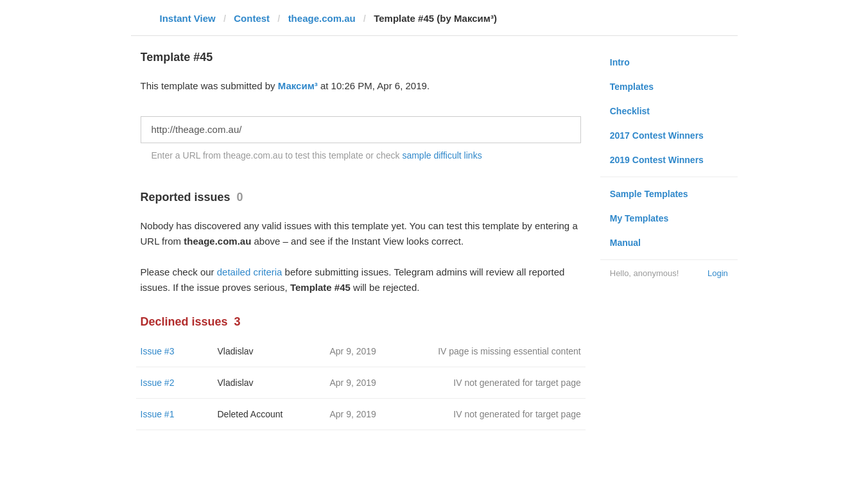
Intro (620, 62)
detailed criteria (250, 272)
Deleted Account (250, 414)
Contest (252, 18)
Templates (632, 87)
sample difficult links (442, 155)
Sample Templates (649, 194)
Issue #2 (158, 383)
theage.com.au (322, 18)
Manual (625, 243)
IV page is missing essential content (509, 351)
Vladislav (236, 351)
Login (718, 273)
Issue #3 (158, 351)
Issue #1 (158, 414)
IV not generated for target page (517, 383)
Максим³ (298, 86)
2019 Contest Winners (657, 160)
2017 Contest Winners (657, 135)
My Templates (639, 218)
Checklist (630, 111)
